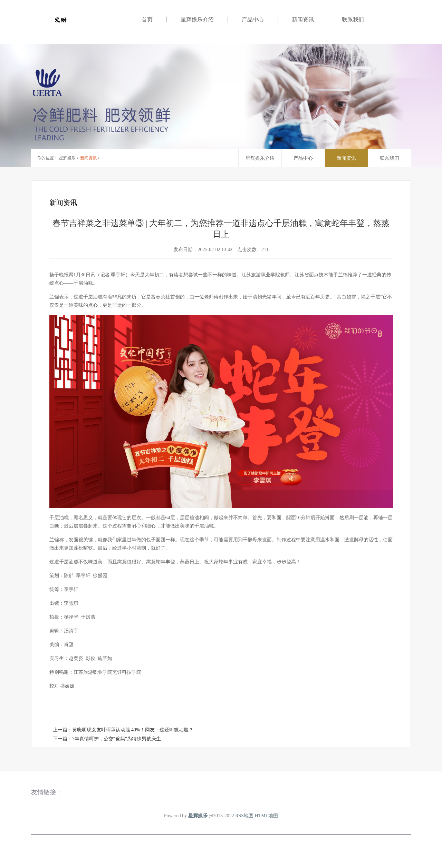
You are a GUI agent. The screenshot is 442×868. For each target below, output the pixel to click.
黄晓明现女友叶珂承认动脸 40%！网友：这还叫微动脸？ (133, 730)
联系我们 (353, 19)
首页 (147, 19)
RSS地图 (244, 816)
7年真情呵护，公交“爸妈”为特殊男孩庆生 (117, 739)
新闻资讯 (303, 19)
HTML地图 (267, 816)
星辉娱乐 (67, 158)
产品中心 (253, 19)
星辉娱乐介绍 (197, 19)
